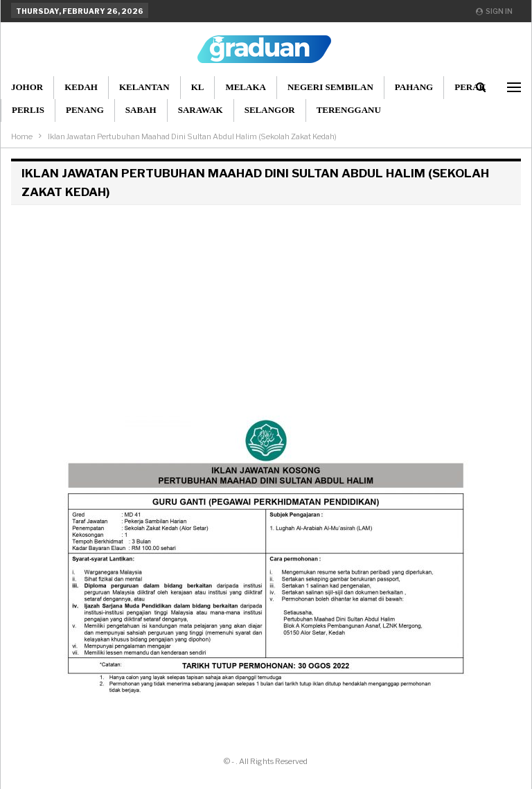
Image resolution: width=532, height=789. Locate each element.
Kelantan (144, 87)
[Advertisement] (266, 308)
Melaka (246, 87)
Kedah (81, 87)
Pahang (414, 87)
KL (198, 87)
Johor (27, 87)
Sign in (494, 11)
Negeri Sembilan (330, 87)
